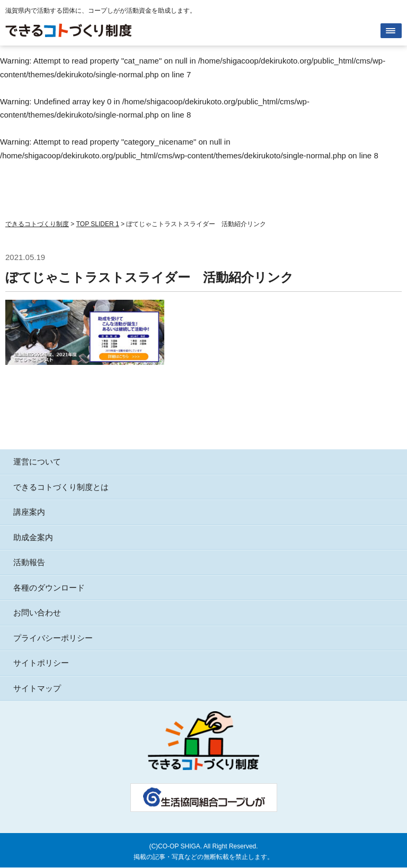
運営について (37, 462)
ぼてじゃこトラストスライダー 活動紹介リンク (149, 277)
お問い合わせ (37, 612)
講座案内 (29, 512)
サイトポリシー (41, 663)
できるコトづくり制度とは (61, 487)
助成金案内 (33, 537)
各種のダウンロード (49, 588)
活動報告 (29, 562)
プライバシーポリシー (53, 638)
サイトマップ (37, 688)
